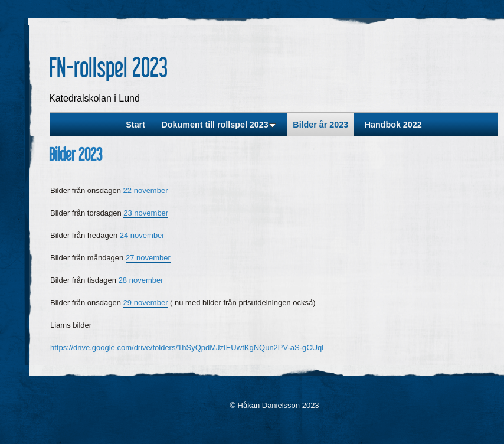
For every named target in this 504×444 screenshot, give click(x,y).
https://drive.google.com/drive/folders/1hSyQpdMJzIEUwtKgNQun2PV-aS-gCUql (187, 347)
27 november (148, 258)
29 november (146, 303)
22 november (146, 190)
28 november (140, 280)
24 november (142, 235)
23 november (146, 213)
